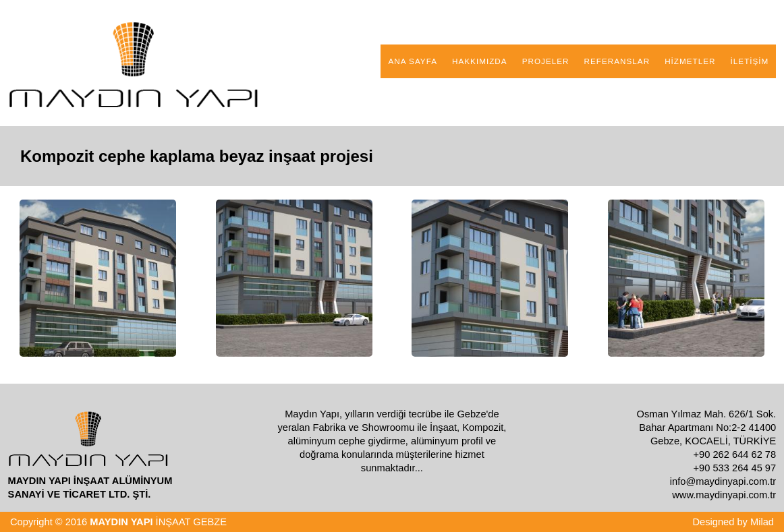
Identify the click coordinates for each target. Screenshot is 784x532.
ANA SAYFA (413, 61)
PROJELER (546, 61)
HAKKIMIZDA (480, 61)
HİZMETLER (690, 61)
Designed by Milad (733, 522)
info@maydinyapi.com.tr (723, 481)
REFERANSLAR (617, 61)
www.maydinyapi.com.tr (724, 495)
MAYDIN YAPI (121, 522)
